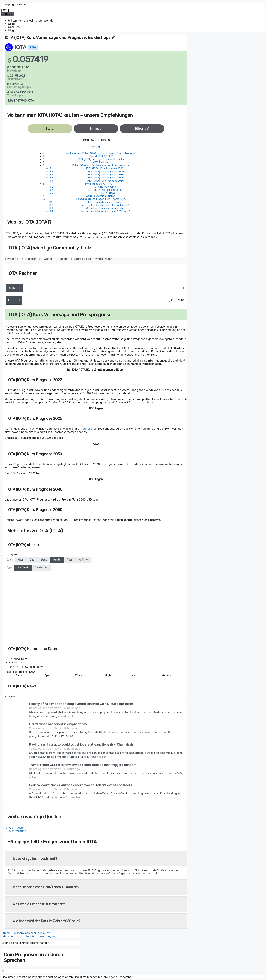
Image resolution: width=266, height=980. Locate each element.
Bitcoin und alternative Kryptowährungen (28, 936)
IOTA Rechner (101, 162)
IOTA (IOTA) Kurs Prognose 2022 (105, 168)
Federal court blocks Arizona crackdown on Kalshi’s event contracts (81, 785)
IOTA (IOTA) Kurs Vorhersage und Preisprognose (101, 165)
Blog (11, 30)
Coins (12, 24)
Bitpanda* (142, 129)
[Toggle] (99, 147)
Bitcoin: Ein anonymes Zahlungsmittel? (26, 933)
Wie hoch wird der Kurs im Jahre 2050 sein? (105, 211)
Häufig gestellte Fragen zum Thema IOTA (101, 199)
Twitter (46, 259)
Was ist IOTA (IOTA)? (101, 156)
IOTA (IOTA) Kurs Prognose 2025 (105, 172)
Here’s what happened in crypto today (58, 724)
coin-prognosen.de (13, 4)
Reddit (61, 259)
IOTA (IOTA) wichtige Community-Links (101, 159)
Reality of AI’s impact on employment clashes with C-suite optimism (81, 704)
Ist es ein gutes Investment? (105, 202)
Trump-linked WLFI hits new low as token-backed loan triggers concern (83, 765)
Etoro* (50, 129)
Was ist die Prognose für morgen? (105, 208)
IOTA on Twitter (15, 828)
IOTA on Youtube (15, 831)
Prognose (86, 429)
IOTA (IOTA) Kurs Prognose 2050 (105, 181)
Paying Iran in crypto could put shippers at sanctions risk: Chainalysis (81, 744)
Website (12, 259)
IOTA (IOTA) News (105, 193)
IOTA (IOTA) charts (105, 187)
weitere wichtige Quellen (101, 196)
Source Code (81, 259)
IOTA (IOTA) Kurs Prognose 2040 (105, 178)
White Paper (103, 259)
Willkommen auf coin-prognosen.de (31, 21)
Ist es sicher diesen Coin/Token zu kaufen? (105, 205)
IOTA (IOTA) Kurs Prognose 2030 (105, 175)
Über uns (14, 27)
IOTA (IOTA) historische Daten (105, 190)
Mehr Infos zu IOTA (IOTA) (101, 184)
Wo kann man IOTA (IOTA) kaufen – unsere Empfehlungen (100, 153)
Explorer (29, 259)
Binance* (96, 129)
